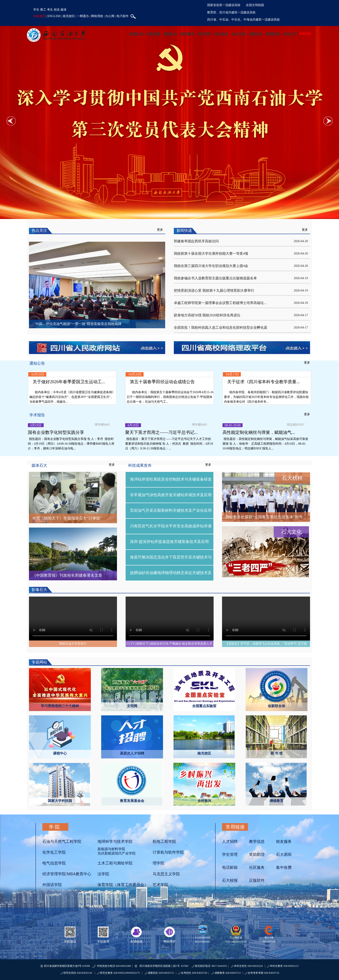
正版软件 (257, 880)
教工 (43, 10)
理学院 (158, 863)
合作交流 (239, 34)
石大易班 (284, 854)
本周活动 (305, 34)
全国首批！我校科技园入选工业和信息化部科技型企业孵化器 (221, 327)
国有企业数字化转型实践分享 (56, 432)
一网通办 (83, 16)
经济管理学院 (54, 874)
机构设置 (153, 34)
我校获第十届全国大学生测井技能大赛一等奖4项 (211, 253)
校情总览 (136, 34)
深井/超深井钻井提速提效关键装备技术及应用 (169, 542)
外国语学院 (52, 885)
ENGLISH (54, 16)
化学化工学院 (54, 852)
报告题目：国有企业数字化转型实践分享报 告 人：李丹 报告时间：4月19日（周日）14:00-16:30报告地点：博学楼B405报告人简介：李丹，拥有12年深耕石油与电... (71, 444)
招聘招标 (273, 34)
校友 (57, 10)
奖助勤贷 (257, 854)
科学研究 (205, 34)
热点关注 (39, 230)
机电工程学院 (164, 842)
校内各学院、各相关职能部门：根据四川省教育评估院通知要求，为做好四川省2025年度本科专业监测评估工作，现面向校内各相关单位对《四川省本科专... (266, 397)
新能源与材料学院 (111, 849)
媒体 (64, 10)
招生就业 (222, 34)
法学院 (103, 874)
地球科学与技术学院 (115, 842)
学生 (36, 10)
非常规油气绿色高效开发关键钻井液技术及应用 (171, 495)
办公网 (110, 16)
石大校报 (230, 880)
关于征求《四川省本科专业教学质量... (263, 382)
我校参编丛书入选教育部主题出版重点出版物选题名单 (215, 278)
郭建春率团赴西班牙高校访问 (196, 241)
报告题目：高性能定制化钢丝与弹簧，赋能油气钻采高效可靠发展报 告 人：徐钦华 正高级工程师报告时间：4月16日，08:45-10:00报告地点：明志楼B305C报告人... (265, 444)
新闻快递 (184, 230)
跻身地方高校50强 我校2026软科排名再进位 (207, 315)
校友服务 (284, 842)
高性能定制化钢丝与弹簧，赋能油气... (259, 432)
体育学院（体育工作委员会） (123, 885)
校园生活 (256, 34)
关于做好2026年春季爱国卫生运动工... (69, 382)
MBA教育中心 (79, 874)
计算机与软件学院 (168, 852)
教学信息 (257, 842)
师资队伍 (170, 34)
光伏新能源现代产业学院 (117, 853)
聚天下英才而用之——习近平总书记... (161, 432)
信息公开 (290, 34)
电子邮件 (123, 16)
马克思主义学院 (166, 874)
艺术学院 (160, 885)
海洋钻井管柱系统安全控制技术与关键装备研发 (171, 479)
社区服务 (257, 867)
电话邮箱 (230, 867)
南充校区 (69, 16)
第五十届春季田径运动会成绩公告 (162, 382)
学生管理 (230, 854)
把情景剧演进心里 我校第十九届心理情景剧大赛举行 (214, 290)
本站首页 (39, 16)
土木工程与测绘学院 (115, 863)
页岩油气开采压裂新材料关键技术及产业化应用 (171, 510)
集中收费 (284, 867)
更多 (160, 230)
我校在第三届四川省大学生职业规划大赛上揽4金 (211, 266)
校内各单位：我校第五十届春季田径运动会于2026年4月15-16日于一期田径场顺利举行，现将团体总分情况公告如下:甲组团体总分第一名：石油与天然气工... (170, 397)
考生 (50, 10)
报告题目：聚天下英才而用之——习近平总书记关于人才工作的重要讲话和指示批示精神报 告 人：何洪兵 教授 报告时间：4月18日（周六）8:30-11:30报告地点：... (169, 444)
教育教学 (187, 34)
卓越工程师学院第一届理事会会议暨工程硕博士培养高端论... (220, 303)
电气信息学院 (54, 863)
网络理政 (97, 16)
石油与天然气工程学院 (62, 842)
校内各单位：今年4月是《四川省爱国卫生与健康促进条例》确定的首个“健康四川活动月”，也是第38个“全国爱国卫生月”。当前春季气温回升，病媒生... (72, 397)
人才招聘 (230, 842)
